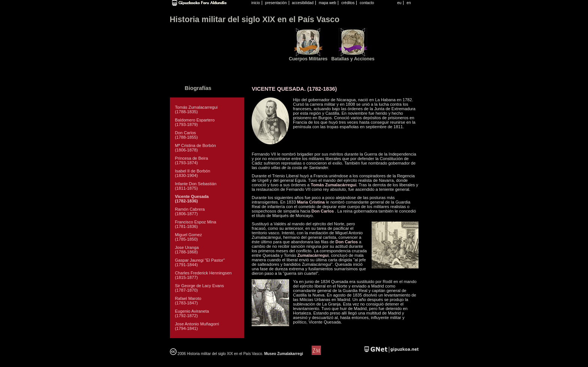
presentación (276, 3)
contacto (367, 3)
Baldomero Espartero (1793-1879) (195, 122)
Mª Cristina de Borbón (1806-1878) (196, 148)
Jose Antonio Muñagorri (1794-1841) (197, 326)
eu (399, 3)
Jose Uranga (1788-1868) (187, 250)
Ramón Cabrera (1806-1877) (190, 211)
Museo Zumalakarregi (283, 354)
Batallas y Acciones (353, 59)
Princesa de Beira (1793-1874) (192, 160)
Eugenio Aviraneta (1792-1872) (192, 313)
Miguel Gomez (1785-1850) (189, 237)
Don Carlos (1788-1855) (187, 135)
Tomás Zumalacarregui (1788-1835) (196, 109)
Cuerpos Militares (308, 59)
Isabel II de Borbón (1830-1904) (193, 173)
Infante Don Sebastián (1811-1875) (196, 186)
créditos (348, 3)
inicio (256, 3)
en (409, 3)
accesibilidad (303, 3)
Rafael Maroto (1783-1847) (188, 301)
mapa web (328, 3)
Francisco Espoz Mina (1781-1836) (196, 224)
